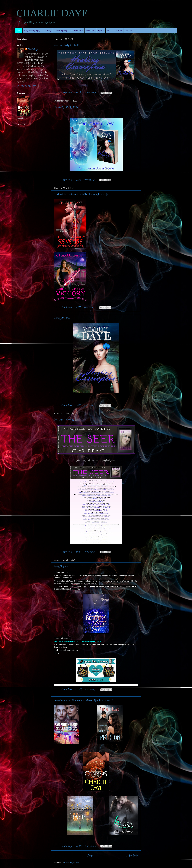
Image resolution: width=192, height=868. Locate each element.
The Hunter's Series (61, 31)
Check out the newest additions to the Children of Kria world (81, 194)
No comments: (90, 93)
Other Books (90, 31)
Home (19, 31)
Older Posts (132, 856)
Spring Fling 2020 (61, 566)
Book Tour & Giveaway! (64, 420)
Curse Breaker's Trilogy (32, 31)
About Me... (129, 31)
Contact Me (118, 31)
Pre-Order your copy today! (66, 107)
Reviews (101, 31)
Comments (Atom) (71, 863)
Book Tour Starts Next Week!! (67, 45)
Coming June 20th (62, 318)
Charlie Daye (33, 49)
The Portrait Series (77, 31)
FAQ (109, 31)
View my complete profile (27, 86)
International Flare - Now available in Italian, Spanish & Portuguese (84, 700)
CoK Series (47, 31)
